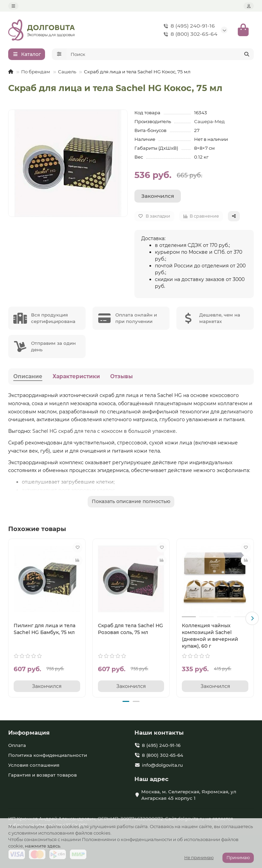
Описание (28, 377)
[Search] (160, 56)
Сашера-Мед (209, 123)
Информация (29, 733)
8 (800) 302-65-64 (189, 35)
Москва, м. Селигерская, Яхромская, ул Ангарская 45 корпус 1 (189, 795)
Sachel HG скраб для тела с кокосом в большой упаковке (104, 432)
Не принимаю (199, 858)
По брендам (36, 73)
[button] (252, 619)
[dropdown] (13, 6)
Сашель (67, 73)
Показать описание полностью (131, 503)
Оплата (17, 745)
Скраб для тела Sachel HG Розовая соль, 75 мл (130, 630)
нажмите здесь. (43, 846)
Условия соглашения (34, 765)
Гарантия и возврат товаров (42, 775)
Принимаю (238, 858)
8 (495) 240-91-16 (188, 27)
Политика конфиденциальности (48, 755)
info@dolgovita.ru (162, 765)
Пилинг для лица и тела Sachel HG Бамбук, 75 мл (45, 630)
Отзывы (121, 377)
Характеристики (76, 377)
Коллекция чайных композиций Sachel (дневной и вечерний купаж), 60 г (210, 637)
